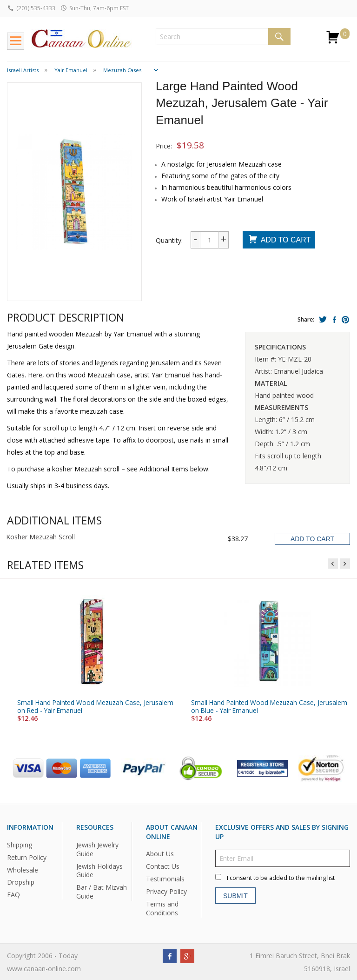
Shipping (20, 845)
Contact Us (163, 866)
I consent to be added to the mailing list (281, 878)
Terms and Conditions (162, 908)
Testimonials (165, 879)
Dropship (21, 882)
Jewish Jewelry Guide (97, 849)
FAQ (13, 895)
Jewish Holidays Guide (99, 870)
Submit (235, 896)
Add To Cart (279, 240)
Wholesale (23, 869)
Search (279, 37)
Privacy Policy (166, 891)
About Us (160, 854)
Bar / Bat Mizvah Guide (102, 892)
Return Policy (27, 857)
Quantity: (169, 240)
